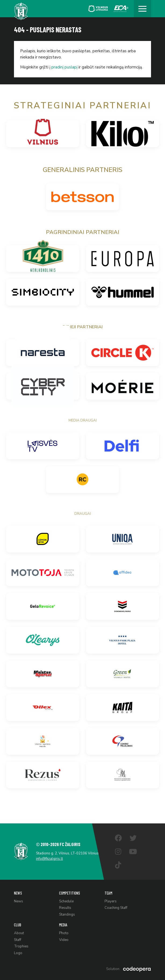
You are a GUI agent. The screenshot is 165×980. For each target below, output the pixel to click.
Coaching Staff (116, 908)
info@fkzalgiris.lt (49, 859)
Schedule (66, 901)
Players (111, 901)
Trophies (21, 946)
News (18, 893)
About (19, 933)
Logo (18, 953)
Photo (64, 933)
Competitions (70, 893)
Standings (67, 915)
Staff (18, 940)
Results (65, 908)
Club (18, 925)
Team (108, 893)
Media (63, 925)
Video (64, 940)
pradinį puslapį (64, 67)
